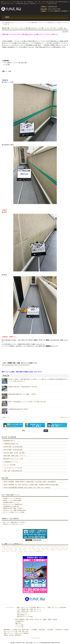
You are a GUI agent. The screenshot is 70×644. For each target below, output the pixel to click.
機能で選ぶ (19, 623)
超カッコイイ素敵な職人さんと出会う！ (15, 522)
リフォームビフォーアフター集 (13, 468)
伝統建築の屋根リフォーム (11, 502)
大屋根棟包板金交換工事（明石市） (19, 409)
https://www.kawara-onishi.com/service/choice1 (16, 365)
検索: (24, 431)
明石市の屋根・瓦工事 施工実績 (13, 447)
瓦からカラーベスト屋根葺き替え (13, 504)
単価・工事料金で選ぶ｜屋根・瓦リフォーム (29, 611)
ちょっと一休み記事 (9, 465)
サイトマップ (36, 638)
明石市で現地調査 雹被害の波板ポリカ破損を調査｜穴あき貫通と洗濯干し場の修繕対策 (30, 482)
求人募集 (50, 630)
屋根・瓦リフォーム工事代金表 (57, 607)
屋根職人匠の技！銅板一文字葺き (13, 508)
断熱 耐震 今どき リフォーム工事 (13, 459)
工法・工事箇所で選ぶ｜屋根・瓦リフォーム (29, 609)
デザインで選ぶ (20, 625)
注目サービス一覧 (22, 613)
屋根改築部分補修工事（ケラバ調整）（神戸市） (23, 394)
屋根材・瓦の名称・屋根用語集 (12, 635)
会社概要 (34, 630)
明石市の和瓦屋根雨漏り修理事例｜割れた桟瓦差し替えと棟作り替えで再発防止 (27, 488)
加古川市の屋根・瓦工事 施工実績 (14, 453)
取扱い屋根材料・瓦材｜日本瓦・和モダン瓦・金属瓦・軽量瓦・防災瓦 (36, 619)
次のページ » (64, 417)
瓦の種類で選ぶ (20, 621)
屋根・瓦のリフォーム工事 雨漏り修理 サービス (31, 607)
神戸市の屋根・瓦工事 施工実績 (13, 450)
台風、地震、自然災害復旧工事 (13, 471)
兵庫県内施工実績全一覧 (11, 444)
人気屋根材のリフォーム (11, 462)
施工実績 (42, 630)
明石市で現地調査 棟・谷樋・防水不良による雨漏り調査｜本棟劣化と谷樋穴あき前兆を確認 (31, 485)
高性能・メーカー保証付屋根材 (12, 500)
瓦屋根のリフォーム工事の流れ (12, 498)
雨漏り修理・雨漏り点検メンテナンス (15, 456)
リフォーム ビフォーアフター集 (23, 23)
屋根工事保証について (23, 615)
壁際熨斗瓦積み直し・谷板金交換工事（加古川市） (23, 387)
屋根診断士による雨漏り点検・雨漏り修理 (16, 630)
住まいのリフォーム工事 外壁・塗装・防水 (16, 632)
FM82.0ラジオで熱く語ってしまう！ (14, 524)
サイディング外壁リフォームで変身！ (14, 512)
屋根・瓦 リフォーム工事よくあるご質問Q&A (16, 633)
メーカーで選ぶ (20, 627)
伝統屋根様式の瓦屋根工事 (11, 506)
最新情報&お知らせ (10, 23)
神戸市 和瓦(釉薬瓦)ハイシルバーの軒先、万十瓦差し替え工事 (28, 402)
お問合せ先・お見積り (62, 630)
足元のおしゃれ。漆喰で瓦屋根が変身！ (15, 510)
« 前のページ (6, 417)
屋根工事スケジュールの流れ (25, 617)
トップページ (10, 607)
